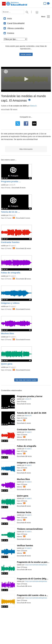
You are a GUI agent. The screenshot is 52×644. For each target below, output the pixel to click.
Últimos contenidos (15, 28)
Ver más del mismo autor (26, 380)
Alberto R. (12, 215)
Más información (26, 149)
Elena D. (34, 106)
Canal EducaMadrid (16, 23)
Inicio (9, 19)
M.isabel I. (13, 246)
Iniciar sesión (26, 54)
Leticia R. (12, 185)
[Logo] (6, 71)
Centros (11, 33)
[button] (26, 79)
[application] (26, 79)
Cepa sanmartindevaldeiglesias (36, 565)
